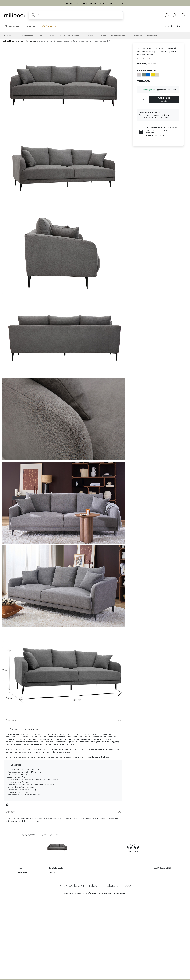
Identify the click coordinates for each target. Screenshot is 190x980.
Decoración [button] (152, 36)
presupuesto (154, 115)
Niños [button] (103, 36)
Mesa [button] (52, 36)
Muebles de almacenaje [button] (70, 36)
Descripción (12, 720)
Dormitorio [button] (91, 36)
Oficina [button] (42, 36)
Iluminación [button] (137, 36)
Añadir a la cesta (164, 99)
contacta (165, 115)
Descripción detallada (145, 59)
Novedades (12, 26)
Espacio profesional (175, 26)
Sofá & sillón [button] (9, 36)
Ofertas (30, 26)
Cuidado (10, 812)
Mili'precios (49, 26)
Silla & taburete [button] (26, 36)
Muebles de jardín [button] (119, 36)
